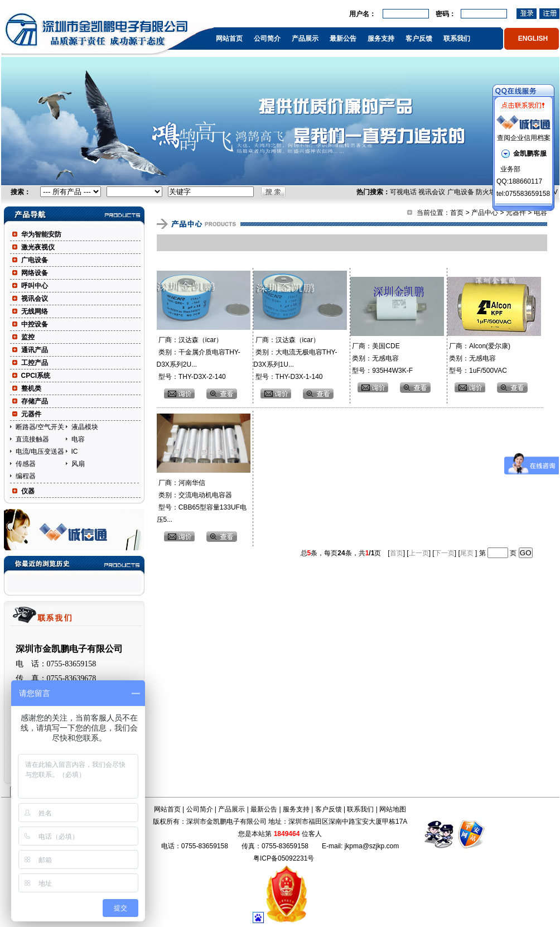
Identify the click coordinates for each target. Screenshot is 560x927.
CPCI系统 (36, 376)
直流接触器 (32, 439)
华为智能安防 (41, 234)
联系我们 (457, 39)
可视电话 (403, 192)
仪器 (28, 491)
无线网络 (35, 311)
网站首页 (229, 39)
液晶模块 (85, 427)
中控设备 (35, 324)
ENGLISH (533, 39)
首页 (457, 213)
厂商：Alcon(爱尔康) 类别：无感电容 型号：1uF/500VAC (479, 358)
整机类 (31, 388)
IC (75, 452)
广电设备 (461, 192)
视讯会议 (432, 192)
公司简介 (267, 39)
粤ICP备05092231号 (284, 858)
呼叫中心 (35, 286)
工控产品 (35, 363)
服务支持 (381, 39)
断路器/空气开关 (40, 427)
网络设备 (35, 273)
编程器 (26, 476)
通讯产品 (35, 350)
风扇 (78, 464)
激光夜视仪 (38, 247)
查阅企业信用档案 (524, 138)
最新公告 (343, 39)
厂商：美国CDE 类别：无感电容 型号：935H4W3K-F (382, 358)
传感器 (26, 464)
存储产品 (35, 401)
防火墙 (486, 192)
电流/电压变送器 (40, 452)
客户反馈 (419, 39)
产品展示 (305, 39)
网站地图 (393, 809)
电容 (78, 439)
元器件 (31, 414)
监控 (28, 337)
